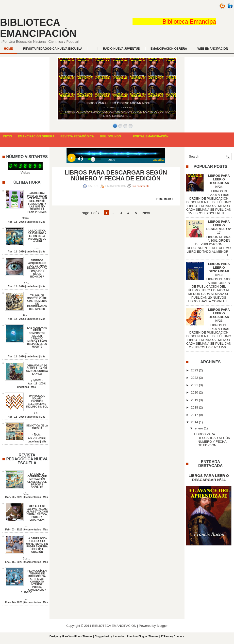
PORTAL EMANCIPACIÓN (151, 136)
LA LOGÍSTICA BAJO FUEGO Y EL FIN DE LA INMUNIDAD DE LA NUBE (37, 236)
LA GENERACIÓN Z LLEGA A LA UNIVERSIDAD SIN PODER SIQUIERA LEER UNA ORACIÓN (37, 545)
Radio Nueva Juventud (122, 49)
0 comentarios (33, 497)
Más (43, 222)
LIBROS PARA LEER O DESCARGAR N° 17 (219, 227)
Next (146, 213)
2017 (194, 415)
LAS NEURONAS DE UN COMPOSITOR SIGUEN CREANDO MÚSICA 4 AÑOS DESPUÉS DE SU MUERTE (37, 337)
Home (8, 49)
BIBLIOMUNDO (110, 136)
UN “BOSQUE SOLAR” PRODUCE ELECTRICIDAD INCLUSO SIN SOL (37, 401)
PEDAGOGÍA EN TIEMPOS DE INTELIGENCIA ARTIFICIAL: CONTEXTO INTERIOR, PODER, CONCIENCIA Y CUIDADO (34, 582)
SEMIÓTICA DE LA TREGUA (37, 427)
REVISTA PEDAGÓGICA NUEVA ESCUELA (53, 49)
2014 (194, 422)
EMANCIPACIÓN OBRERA (169, 49)
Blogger (162, 626)
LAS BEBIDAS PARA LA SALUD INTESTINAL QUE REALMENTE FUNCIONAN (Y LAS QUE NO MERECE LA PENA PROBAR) (37, 203)
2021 (194, 385)
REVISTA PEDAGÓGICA (77, 136)
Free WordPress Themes (77, 636)
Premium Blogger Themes (143, 636)
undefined (33, 222)
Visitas (25, 172)
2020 (194, 392)
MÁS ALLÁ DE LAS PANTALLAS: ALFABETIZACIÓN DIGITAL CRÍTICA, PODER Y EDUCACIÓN (37, 513)
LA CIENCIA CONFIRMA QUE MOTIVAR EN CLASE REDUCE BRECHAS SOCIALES (37, 481)
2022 (194, 378)
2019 (194, 400)
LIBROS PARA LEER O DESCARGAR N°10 (219, 269)
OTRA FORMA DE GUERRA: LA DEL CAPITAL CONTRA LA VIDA (37, 370)
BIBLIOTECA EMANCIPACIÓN (38, 28)
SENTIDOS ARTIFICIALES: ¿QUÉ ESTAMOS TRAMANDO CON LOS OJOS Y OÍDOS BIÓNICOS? (37, 269)
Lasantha (119, 636)
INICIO (8, 136)
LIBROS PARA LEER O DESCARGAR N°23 (219, 315)
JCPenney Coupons (173, 636)
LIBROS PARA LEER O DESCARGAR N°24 (219, 181)
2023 (194, 370)
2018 (194, 407)
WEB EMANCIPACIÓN (213, 49)
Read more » (165, 199)
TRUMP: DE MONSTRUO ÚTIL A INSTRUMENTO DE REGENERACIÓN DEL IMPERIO (37, 302)
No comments (141, 186)
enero (199, 428)
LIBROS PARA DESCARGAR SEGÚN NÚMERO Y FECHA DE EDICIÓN (116, 176)
